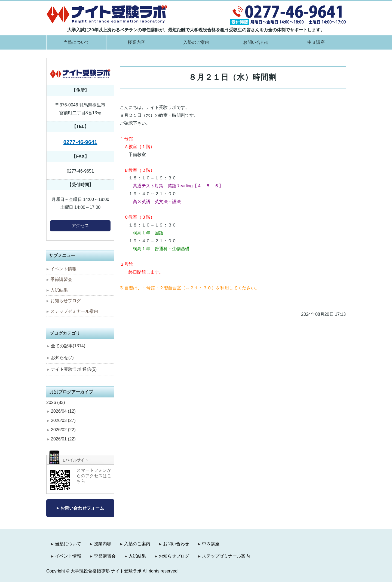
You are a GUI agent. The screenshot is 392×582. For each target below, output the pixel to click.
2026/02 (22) (63, 430)
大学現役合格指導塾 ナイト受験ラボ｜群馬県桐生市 (107, 14)
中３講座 (316, 42)
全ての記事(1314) (68, 346)
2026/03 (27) (63, 420)
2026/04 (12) (63, 411)
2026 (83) (56, 402)
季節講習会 (61, 279)
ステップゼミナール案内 (74, 311)
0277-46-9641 (80, 142)
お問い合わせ (256, 42)
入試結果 (59, 290)
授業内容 (136, 42)
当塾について (76, 42)
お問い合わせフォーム (82, 508)
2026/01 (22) (63, 439)
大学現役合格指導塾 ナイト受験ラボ (106, 571)
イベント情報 (63, 269)
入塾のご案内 (196, 42)
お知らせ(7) (62, 358)
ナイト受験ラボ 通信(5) (74, 369)
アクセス (80, 226)
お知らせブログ (66, 301)
